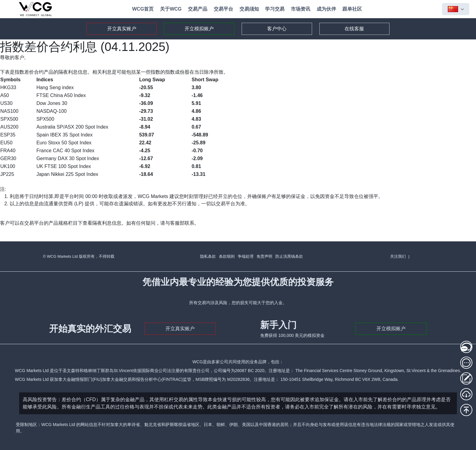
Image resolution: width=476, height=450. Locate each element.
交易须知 (249, 9)
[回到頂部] (466, 410)
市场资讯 (301, 9)
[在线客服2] (466, 363)
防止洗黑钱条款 (289, 256)
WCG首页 (143, 9)
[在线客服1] (466, 347)
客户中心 (277, 29)
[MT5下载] (466, 394)
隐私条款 (208, 256)
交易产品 (198, 9)
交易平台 (223, 9)
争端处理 (246, 256)
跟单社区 (352, 9)
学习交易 (275, 9)
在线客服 (354, 29)
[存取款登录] (466, 378)
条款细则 (227, 256)
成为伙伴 (326, 9)
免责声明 (264, 256)
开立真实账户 (122, 29)
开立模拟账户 (199, 29)
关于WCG (171, 9)
